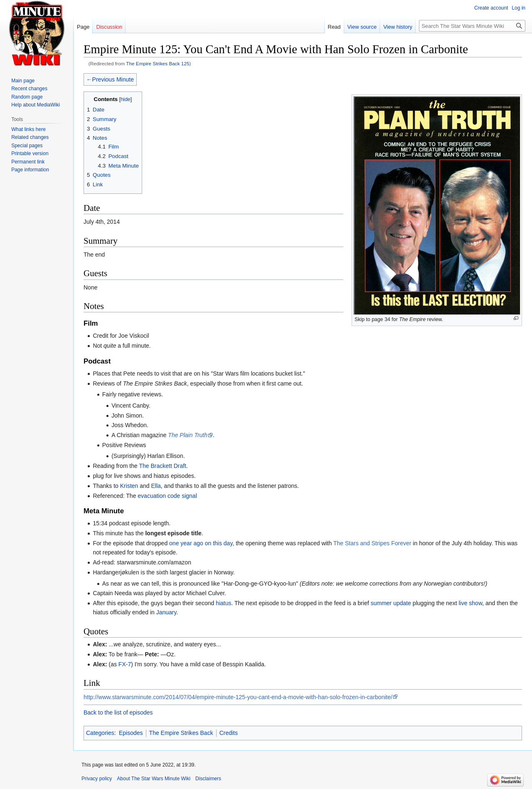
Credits (229, 733)
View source (362, 27)
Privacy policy (97, 779)
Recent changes (29, 89)
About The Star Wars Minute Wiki (154, 779)
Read (334, 27)
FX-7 (125, 664)
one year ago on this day (201, 543)
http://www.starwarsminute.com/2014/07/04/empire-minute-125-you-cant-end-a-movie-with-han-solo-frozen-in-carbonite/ (238, 697)
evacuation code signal (167, 496)
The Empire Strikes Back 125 (158, 63)
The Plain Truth (188, 435)
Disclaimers (208, 779)
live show (470, 603)
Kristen (129, 486)
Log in (518, 8)
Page (83, 27)
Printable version (30, 153)
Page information (30, 170)
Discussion (109, 27)
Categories (100, 733)
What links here (28, 129)
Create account (491, 8)
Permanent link (28, 162)
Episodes (131, 733)
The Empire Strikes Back (181, 733)
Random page (27, 97)
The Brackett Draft (163, 466)
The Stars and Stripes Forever (372, 543)
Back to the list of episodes (118, 712)
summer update (391, 603)
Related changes (30, 137)
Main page (23, 81)
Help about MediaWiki (36, 105)
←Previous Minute (110, 79)
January (166, 612)
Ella (156, 486)
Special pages (27, 146)
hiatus (223, 603)
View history (398, 27)
